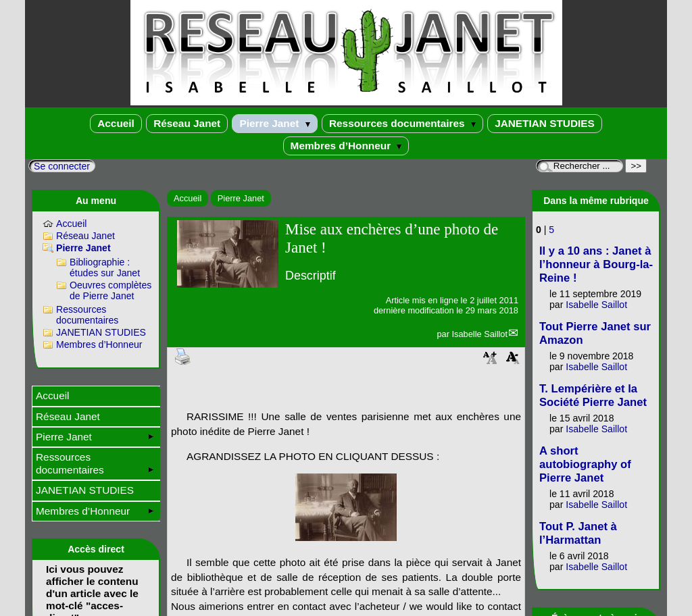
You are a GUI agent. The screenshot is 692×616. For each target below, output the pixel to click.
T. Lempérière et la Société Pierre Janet (593, 395)
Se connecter (62, 166)
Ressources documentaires (402, 123)
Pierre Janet (274, 123)
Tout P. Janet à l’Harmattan (578, 533)
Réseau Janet (187, 123)
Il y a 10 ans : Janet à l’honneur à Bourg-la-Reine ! (596, 264)
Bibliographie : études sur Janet (105, 267)
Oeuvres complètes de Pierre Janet (110, 290)
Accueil (116, 123)
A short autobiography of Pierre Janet (585, 464)
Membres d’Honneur (346, 146)
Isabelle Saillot (479, 334)
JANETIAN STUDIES (545, 123)
